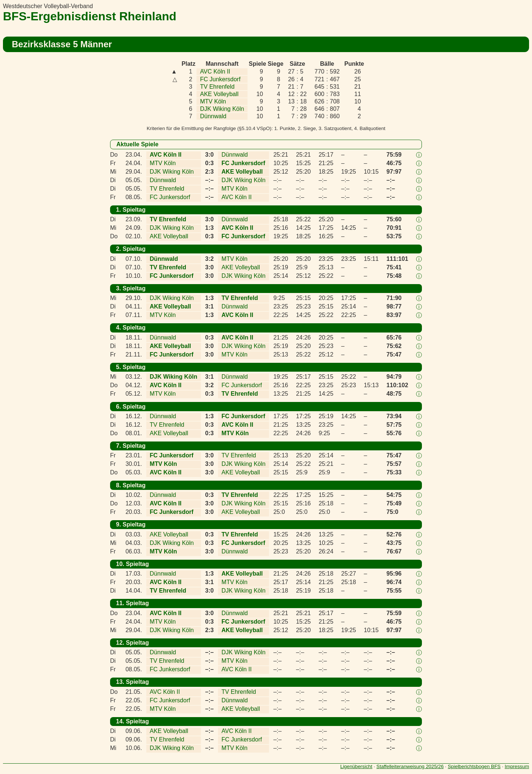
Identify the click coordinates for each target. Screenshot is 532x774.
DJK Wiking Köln (222, 109)
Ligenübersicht (356, 766)
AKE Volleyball (219, 94)
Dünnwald (213, 116)
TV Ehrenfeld (217, 87)
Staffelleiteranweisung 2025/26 (410, 766)
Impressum (517, 766)
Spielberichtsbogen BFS (474, 766)
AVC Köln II (215, 71)
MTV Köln (213, 101)
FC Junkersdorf (220, 79)
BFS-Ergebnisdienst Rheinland (90, 16)
